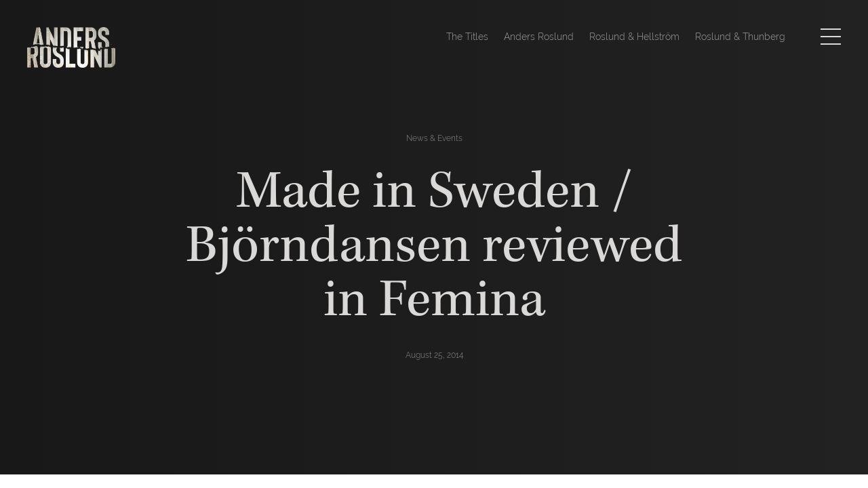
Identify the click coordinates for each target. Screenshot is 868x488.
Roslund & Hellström (634, 37)
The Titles (467, 37)
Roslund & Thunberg (740, 37)
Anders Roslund (539, 37)
